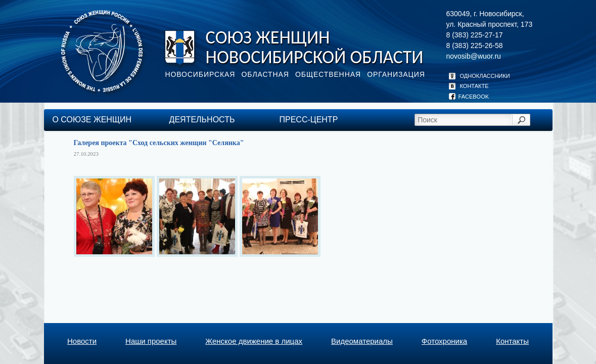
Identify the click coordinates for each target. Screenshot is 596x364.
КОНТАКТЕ (468, 86)
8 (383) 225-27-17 (475, 35)
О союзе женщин (92, 120)
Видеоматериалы (362, 341)
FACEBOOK (469, 97)
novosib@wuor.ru (474, 56)
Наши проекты (151, 341)
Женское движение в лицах (254, 341)
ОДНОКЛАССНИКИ (478, 76)
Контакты (512, 341)
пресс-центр (309, 120)
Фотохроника (444, 341)
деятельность (202, 120)
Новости (82, 341)
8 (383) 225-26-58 (475, 45)
